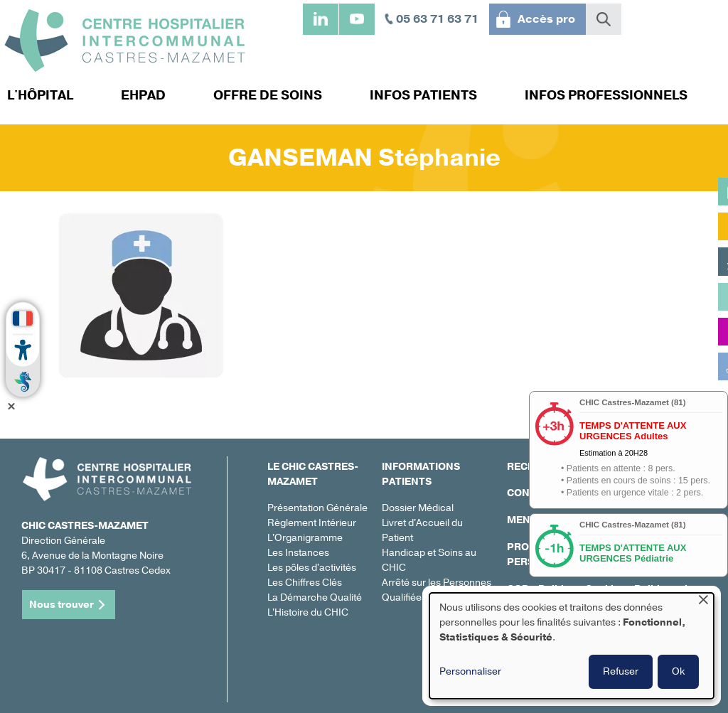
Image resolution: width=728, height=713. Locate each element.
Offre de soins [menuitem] (268, 95)
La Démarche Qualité (315, 597)
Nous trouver (61, 605)
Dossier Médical (418, 508)
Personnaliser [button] (470, 671)
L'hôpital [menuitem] (40, 95)
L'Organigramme (305, 538)
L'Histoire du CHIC (308, 612)
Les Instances (298, 553)
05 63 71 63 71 (437, 19)
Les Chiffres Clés (305, 583)
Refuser (621, 671)
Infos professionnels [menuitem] (606, 95)
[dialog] (572, 646)
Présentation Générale (317, 508)
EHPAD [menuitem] (143, 95)
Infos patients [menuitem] (423, 95)
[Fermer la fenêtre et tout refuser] (703, 602)
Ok (678, 671)
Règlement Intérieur (312, 523)
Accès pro (546, 19)
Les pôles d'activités (312, 568)
